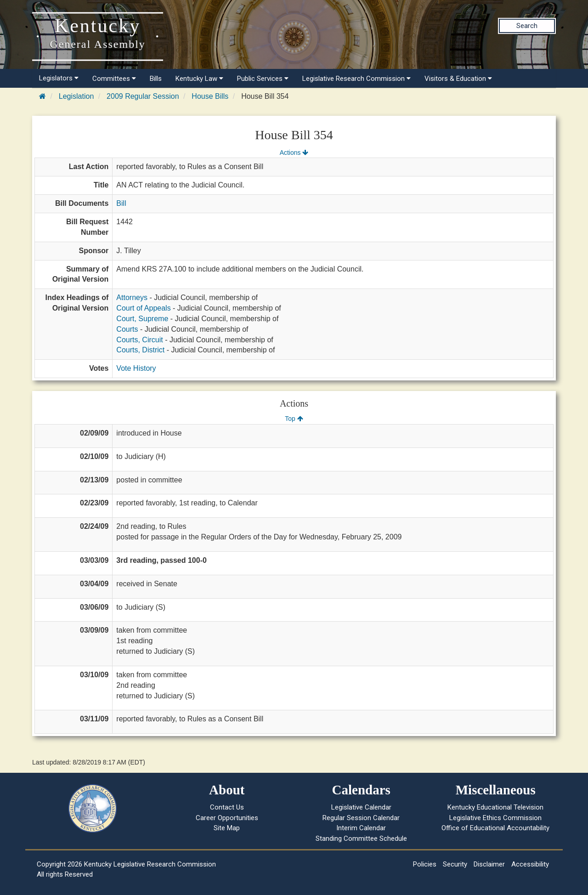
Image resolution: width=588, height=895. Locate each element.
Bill (121, 203)
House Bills (210, 96)
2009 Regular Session (143, 96)
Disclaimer (489, 864)
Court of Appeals (143, 308)
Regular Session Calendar (361, 818)
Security (455, 864)
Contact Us (227, 807)
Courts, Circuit (139, 340)
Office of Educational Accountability (495, 828)
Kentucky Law (199, 79)
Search (527, 26)
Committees (114, 79)
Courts (127, 329)
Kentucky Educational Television (495, 807)
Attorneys (132, 297)
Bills (156, 79)
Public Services (263, 79)
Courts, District (140, 350)
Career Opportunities (227, 818)
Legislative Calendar (361, 807)
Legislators (59, 78)
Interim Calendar (361, 828)
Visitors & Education (458, 79)
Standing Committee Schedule (361, 838)
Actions (294, 153)
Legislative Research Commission (356, 79)
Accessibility (530, 864)
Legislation (76, 96)
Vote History (136, 368)
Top (294, 419)
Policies (425, 864)
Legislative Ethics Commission (495, 818)
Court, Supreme (142, 319)
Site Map (227, 828)
